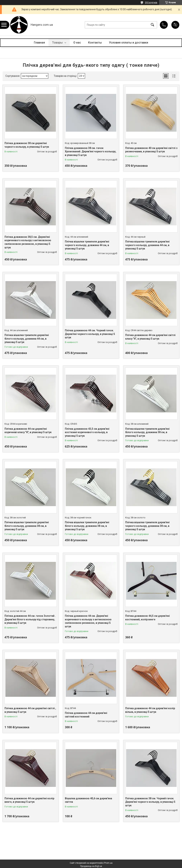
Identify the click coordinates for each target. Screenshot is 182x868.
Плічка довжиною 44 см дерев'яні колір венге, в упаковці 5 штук (29, 800)
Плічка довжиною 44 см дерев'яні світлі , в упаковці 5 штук (30, 710)
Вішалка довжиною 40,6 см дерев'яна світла (88, 800)
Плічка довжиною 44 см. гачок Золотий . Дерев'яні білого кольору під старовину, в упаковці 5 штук (30, 619)
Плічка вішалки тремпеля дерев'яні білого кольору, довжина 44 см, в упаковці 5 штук (27, 339)
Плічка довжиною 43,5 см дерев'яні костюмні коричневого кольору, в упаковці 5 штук (87, 432)
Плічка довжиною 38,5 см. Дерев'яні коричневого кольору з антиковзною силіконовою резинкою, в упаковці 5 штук (28, 242)
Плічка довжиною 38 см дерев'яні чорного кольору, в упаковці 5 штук (27, 145)
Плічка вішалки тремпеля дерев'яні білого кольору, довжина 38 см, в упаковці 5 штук (147, 432)
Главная (39, 43)
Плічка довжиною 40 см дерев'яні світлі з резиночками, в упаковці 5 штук (151, 150)
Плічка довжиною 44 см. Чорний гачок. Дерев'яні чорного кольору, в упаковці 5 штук (90, 334)
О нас (77, 43)
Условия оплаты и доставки (129, 43)
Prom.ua (108, 863)
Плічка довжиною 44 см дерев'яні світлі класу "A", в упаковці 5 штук (150, 337)
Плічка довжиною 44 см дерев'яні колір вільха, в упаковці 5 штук (150, 710)
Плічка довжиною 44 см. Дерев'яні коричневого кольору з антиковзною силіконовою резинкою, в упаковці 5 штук (88, 621)
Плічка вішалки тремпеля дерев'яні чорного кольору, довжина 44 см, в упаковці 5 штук (87, 245)
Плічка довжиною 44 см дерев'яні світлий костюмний (86, 715)
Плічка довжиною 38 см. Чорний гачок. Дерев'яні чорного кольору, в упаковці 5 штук (150, 802)
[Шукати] (152, 25)
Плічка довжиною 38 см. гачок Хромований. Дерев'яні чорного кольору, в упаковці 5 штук (91, 152)
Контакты (95, 43)
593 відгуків (151, 3)
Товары (58, 43)
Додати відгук (175, 25)
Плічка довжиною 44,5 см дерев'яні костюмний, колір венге (147, 618)
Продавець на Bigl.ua (91, 866)
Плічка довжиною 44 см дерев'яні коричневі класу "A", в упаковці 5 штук (28, 431)
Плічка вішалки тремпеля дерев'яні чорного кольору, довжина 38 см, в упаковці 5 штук (147, 526)
